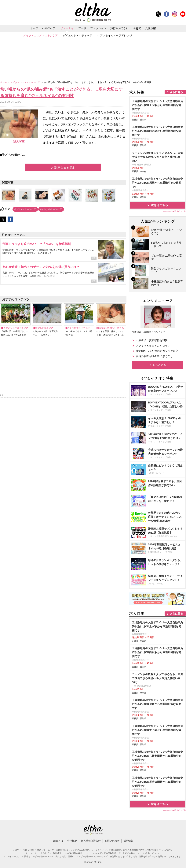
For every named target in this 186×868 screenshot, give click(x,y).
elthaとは (58, 841)
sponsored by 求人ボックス (174, 211)
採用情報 (128, 841)
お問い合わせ (112, 841)
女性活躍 (151, 28)
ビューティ (67, 28)
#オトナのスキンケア (51, 209)
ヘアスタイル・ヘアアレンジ (115, 35)
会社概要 (72, 841)
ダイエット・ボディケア (78, 35)
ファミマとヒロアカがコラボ (153, 346)
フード (82, 28)
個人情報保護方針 (91, 841)
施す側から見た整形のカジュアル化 (157, 351)
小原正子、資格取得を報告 (152, 340)
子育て (137, 28)
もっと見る (159, 365)
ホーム (4, 82)
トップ (34, 28)
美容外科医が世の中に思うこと (154, 356)
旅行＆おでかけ (120, 28)
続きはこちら (159, 205)
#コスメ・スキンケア (25, 209)
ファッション (98, 28)
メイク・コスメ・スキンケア (41, 35)
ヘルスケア (49, 28)
